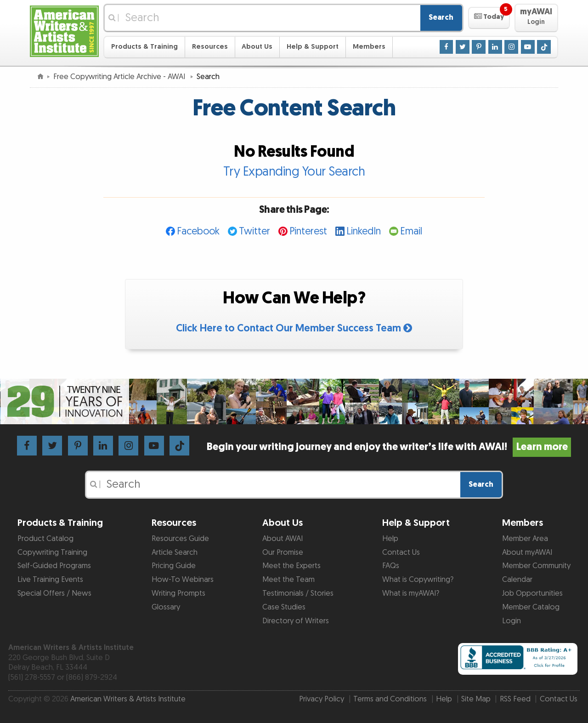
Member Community (536, 566)
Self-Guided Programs (54, 566)
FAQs (391, 566)
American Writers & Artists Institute (128, 699)
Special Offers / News (54, 593)
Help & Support (313, 47)
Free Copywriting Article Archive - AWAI (120, 77)
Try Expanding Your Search (294, 172)
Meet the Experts (291, 566)
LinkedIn (364, 231)
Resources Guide (180, 539)
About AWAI (283, 539)
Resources (210, 47)
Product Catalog (45, 539)
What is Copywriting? (418, 580)
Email (411, 231)
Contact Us (401, 552)
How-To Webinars (183, 580)
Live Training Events (50, 580)
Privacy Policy (322, 699)
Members (369, 47)
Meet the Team (288, 580)
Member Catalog (531, 607)
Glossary (166, 607)
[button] (489, 18)
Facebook (198, 231)
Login (512, 621)
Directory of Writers (296, 621)
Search (441, 17)
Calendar (517, 580)
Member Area (525, 539)
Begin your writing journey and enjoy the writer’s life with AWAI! (389, 447)
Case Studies (284, 607)
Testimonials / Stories (298, 593)
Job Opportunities (532, 593)
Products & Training (144, 47)
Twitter (254, 231)
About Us (257, 47)
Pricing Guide (174, 566)
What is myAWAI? (411, 593)
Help (390, 539)
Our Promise (283, 552)
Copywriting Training (52, 552)
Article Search (175, 552)
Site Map (476, 699)
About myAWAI (527, 552)
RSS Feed (515, 699)
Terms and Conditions (390, 699)
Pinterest (308, 231)
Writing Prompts (178, 593)
